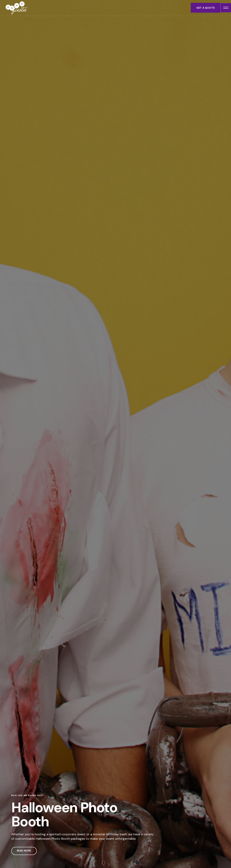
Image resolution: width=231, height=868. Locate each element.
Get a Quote (205, 8)
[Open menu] (225, 8)
